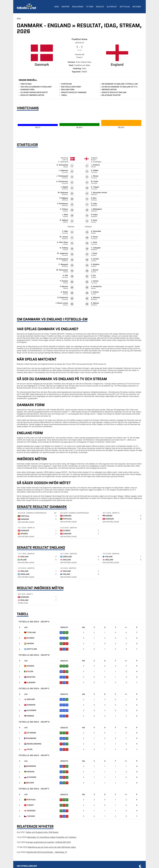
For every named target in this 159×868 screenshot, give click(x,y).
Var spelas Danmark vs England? (36, 87)
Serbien (30, 716)
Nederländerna (34, 744)
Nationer (137, 7)
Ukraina (31, 772)
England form (68, 90)
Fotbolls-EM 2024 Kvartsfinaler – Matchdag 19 (46, 852)
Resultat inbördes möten (32, 95)
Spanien (30, 666)
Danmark (31, 705)
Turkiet (30, 805)
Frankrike (32, 738)
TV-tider (90, 7)
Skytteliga (125, 7)
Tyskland (31, 632)
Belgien (30, 783)
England (31, 699)
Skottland (32, 649)
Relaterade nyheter (111, 95)
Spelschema (78, 7)
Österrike (31, 733)
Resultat (100, 7)
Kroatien (31, 677)
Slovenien (32, 710)
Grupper (65, 7)
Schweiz (31, 638)
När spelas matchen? (71, 87)
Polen (30, 749)
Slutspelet (112, 7)
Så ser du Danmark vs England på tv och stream (124, 87)
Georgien (31, 811)
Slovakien (32, 777)
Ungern (30, 644)
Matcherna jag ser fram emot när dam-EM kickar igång (52, 847)
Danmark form (27, 90)
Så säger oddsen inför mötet (34, 92)
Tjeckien (31, 816)
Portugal (31, 800)
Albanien (31, 683)
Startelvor (66, 84)
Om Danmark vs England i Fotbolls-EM (120, 84)
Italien (30, 671)
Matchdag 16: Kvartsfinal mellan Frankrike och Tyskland (52, 837)
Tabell (64, 95)
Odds (57, 7)
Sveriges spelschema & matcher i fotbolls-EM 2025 (48, 842)
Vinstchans (26, 84)
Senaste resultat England (114, 92)
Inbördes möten (109, 90)
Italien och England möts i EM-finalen (42, 832)
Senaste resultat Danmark (74, 92)
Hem (19, 18)
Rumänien (31, 766)
